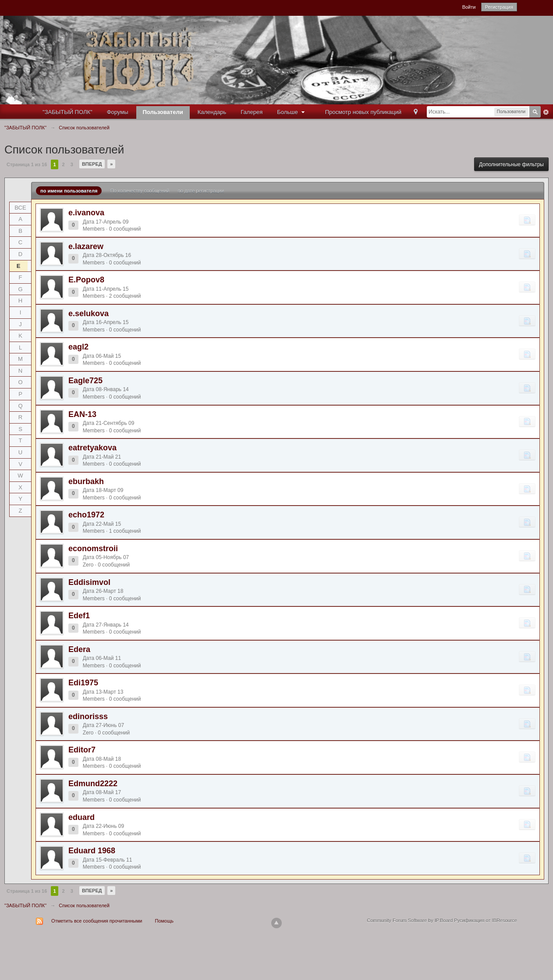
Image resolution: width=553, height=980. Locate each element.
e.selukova (89, 314)
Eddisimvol (89, 582)
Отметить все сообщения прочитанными (97, 921)
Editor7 (82, 750)
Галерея (252, 112)
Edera (79, 649)
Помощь (165, 921)
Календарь (212, 112)
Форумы (118, 112)
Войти (469, 7)
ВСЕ (20, 208)
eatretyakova (92, 448)
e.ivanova (86, 213)
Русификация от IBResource (485, 920)
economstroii (93, 549)
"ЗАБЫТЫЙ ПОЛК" (67, 112)
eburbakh (86, 481)
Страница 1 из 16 (27, 164)
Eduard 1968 (92, 851)
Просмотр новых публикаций (363, 112)
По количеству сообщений (140, 191)
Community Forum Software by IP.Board (410, 920)
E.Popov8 (86, 280)
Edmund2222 (93, 784)
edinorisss (88, 716)
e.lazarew (86, 246)
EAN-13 (82, 414)
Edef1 (79, 616)
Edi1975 (83, 683)
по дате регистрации (201, 191)
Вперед (92, 164)
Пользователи (163, 112)
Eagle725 (85, 381)
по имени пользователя (69, 191)
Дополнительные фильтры (511, 164)
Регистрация (499, 7)
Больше (292, 112)
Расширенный (546, 112)
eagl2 (78, 347)
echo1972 (86, 515)
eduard (82, 817)
